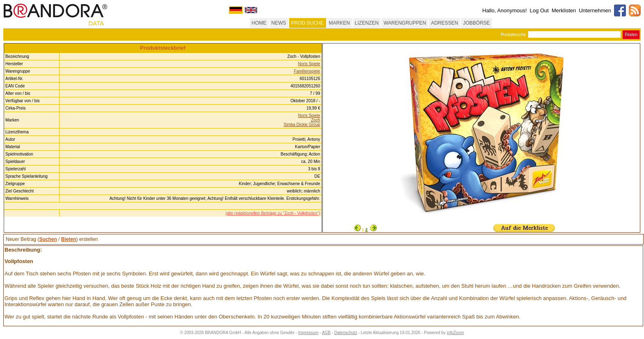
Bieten (69, 239)
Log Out (539, 10)
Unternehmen (595, 10)
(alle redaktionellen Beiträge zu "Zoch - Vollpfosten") (273, 213)
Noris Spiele (309, 64)
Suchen (48, 239)
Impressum (308, 333)
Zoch (315, 120)
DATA (96, 23)
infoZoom (455, 333)
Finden (631, 35)
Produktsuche (513, 35)
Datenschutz (346, 333)
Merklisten (564, 10)
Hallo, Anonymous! (504, 10)
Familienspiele (307, 71)
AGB (326, 333)
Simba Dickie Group (302, 125)
